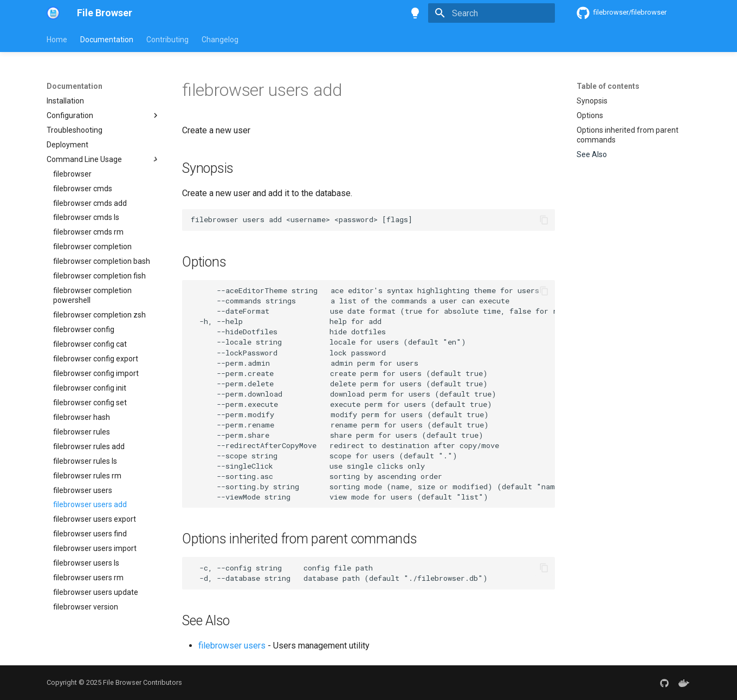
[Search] (492, 13)
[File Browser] (53, 13)
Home (57, 40)
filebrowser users (232, 646)
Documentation (107, 40)
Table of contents (608, 86)
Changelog (220, 40)
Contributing (167, 40)
